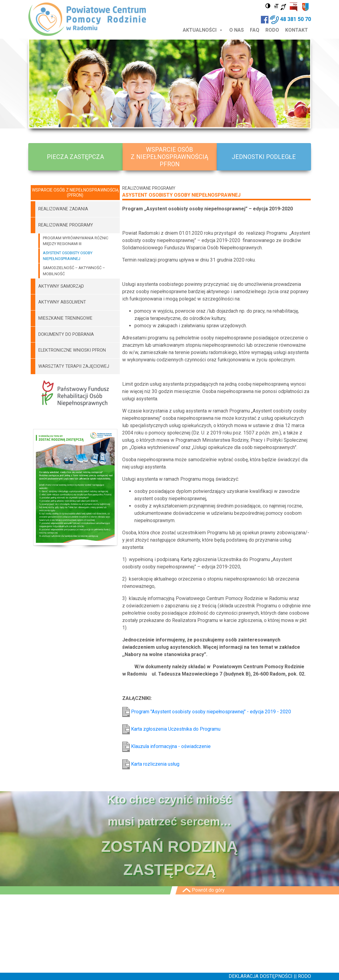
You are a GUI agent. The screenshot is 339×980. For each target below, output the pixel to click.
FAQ (255, 30)
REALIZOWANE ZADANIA (63, 209)
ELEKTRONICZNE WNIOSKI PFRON (72, 350)
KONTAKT (297, 30)
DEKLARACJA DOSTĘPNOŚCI (261, 976)
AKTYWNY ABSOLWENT (62, 302)
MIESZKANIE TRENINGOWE (65, 318)
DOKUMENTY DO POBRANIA (66, 334)
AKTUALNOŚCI (203, 30)
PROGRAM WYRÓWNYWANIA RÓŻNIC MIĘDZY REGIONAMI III (76, 241)
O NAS (237, 30)
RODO (272, 30)
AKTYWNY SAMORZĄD (61, 286)
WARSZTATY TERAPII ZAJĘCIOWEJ (74, 366)
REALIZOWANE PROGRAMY (66, 225)
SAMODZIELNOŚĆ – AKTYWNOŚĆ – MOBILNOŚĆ (74, 271)
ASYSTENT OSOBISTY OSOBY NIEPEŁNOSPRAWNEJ (68, 256)
